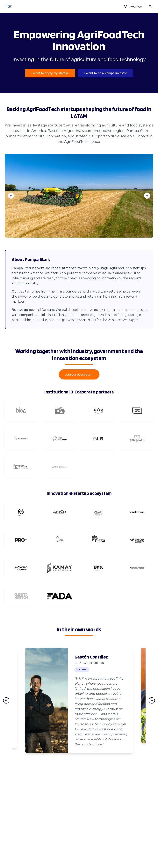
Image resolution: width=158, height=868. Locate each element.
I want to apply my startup (50, 73)
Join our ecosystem (79, 374)
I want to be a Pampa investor (106, 73)
